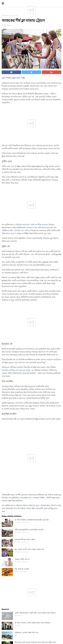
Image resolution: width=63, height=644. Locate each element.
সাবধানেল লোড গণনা (22, 520)
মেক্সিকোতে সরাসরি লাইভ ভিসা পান (26, 486)
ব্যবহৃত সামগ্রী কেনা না (22, 413)
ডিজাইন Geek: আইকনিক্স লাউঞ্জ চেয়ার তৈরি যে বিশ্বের (33, 546)
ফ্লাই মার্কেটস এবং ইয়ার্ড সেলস (9, 16)
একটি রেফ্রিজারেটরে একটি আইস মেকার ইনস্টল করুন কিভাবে (35, 466)
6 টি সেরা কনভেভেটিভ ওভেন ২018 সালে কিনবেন (31, 536)
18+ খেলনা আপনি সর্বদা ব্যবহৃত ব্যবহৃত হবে (29, 403)
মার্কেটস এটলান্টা (14, 194)
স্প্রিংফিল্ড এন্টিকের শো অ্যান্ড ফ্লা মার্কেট (16, 295)
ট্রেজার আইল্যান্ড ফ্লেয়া (31, 359)
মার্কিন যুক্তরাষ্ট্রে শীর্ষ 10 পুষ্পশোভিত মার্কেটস (29, 383)
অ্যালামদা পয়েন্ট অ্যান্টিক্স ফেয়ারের (35, 188)
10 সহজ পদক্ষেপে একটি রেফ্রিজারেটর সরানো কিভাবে (33, 476)
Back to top (32, 634)
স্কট (55, 191)
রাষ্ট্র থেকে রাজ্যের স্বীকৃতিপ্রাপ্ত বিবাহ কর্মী (28, 526)
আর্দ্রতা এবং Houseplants (24, 556)
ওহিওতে (28, 194)
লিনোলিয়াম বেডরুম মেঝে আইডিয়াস (27, 565)
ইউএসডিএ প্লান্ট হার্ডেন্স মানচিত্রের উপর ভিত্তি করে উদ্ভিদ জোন (35, 496)
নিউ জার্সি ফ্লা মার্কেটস (22, 422)
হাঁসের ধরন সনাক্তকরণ (22, 510)
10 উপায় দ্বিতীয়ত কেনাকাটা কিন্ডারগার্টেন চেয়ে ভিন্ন (32, 373)
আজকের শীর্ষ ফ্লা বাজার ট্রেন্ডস (25, 393)
